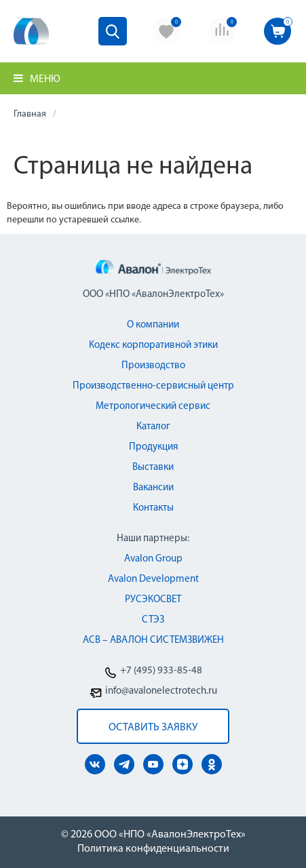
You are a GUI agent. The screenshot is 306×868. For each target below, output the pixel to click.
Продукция (153, 447)
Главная (30, 114)
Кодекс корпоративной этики (153, 346)
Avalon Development (153, 579)
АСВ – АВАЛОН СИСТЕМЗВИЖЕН (153, 640)
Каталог (153, 427)
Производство (153, 366)
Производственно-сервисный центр (153, 386)
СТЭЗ (153, 620)
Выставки (153, 468)
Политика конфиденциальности (153, 849)
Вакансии (153, 488)
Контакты (153, 508)
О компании (153, 325)
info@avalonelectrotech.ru (161, 691)
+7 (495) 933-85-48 (161, 671)
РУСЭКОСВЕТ (153, 600)
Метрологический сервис (153, 407)
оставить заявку (153, 728)
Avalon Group (153, 559)
